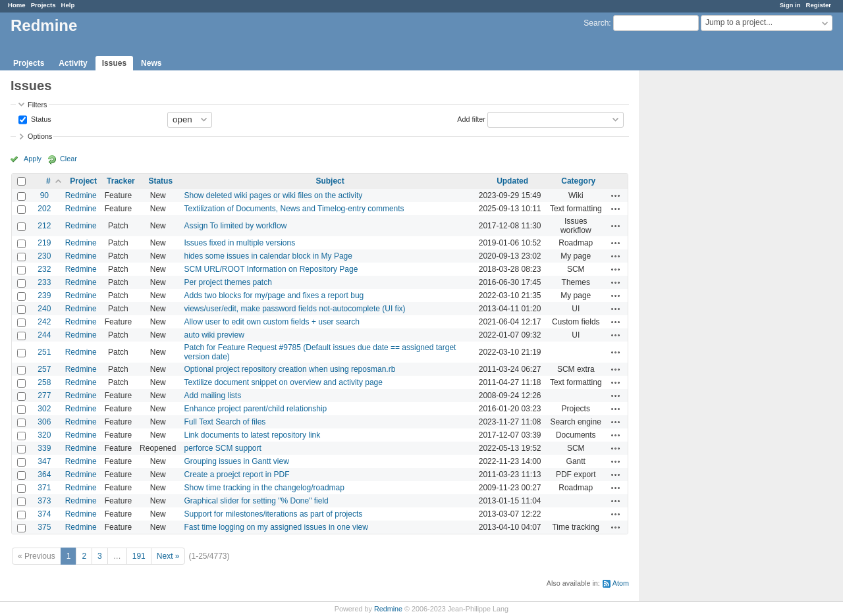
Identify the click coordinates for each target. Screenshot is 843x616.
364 (44, 475)
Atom (621, 583)
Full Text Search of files (225, 422)
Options (40, 136)
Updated (512, 181)
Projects (43, 5)
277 (44, 396)
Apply (33, 159)
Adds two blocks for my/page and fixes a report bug (274, 295)
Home (17, 5)
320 (44, 435)
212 (44, 226)
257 (44, 369)
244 (44, 335)
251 (44, 352)
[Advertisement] (706, 277)
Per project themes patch (228, 282)
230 (44, 256)
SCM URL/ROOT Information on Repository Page (271, 269)
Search (596, 23)
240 (44, 309)
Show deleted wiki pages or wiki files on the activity (273, 195)
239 (44, 295)
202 (44, 209)
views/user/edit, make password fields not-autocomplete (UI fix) (294, 309)
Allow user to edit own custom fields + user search (271, 322)
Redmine (81, 195)
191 (139, 556)
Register (819, 5)
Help (68, 5)
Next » (168, 556)
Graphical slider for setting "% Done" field (256, 501)
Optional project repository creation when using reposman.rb (289, 369)
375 (44, 527)
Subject (330, 181)
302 (44, 409)
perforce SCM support (222, 448)
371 (44, 488)
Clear (68, 159)
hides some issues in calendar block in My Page (268, 256)
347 (44, 461)
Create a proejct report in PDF (236, 475)
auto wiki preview (214, 335)
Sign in (790, 5)
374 (44, 514)
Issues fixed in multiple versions (239, 243)
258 (44, 382)
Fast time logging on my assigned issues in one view (276, 527)
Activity (73, 63)
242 (44, 322)
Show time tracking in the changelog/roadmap (264, 488)
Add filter (471, 118)
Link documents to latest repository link (252, 435)
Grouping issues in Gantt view (236, 461)
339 (44, 448)
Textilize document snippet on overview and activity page (283, 382)
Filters (37, 105)
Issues (114, 63)
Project (83, 181)
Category (578, 181)
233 (44, 282)
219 (44, 243)
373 (44, 501)
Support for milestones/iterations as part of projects (273, 514)
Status (40, 118)
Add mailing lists (212, 396)
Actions (616, 195)
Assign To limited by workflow (235, 226)
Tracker (121, 181)
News (151, 63)
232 (44, 269)
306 (44, 422)
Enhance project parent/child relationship (255, 409)
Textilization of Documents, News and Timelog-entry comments (294, 209)
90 (44, 195)
